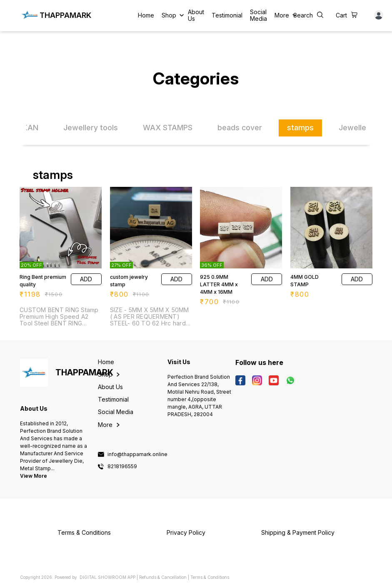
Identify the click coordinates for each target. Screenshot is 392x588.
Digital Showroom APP (107, 577)
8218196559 (122, 466)
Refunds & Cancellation (163, 577)
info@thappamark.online (137, 454)
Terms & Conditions (210, 577)
